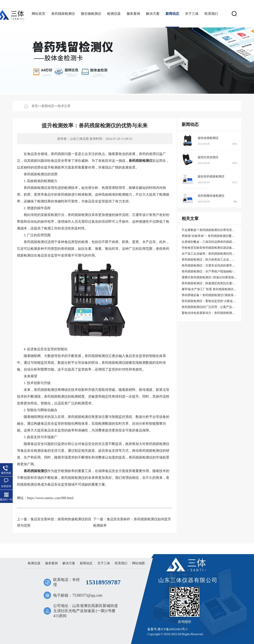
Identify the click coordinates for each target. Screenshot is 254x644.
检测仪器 (114, 14)
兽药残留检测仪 (63, 14)
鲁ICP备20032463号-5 (173, 629)
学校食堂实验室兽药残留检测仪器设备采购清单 (213, 248)
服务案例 (133, 14)
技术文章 (64, 106)
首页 (35, 106)
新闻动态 (172, 14)
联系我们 (211, 14)
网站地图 (138, 563)
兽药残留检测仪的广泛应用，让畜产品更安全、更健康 (217, 307)
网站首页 (39, 14)
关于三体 (192, 14)
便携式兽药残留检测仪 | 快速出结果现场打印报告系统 (217, 277)
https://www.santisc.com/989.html (50, 498)
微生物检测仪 (91, 14)
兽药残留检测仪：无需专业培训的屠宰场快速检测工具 (217, 266)
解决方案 (153, 14)
